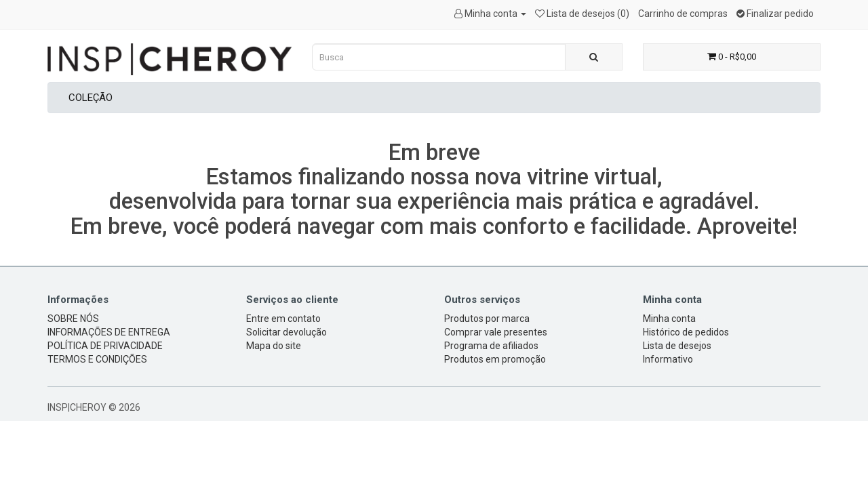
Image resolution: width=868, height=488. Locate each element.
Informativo (668, 359)
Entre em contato (283, 319)
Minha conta (669, 319)
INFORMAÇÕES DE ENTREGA (109, 332)
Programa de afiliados (491, 346)
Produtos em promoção (495, 359)
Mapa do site (274, 346)
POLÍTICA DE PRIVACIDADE (105, 346)
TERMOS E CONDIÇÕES (97, 359)
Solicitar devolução (287, 332)
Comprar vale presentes (496, 332)
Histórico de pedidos (686, 332)
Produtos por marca (487, 319)
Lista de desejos (677, 346)
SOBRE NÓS (73, 319)
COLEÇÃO (91, 98)
